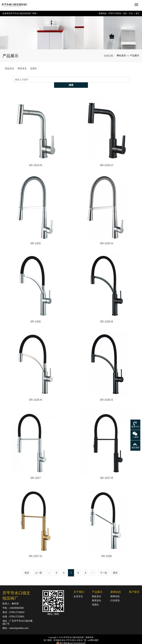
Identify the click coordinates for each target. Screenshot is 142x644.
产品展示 (135, 55)
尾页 (115, 567)
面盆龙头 (10, 68)
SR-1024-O (107, 160)
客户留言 (134, 586)
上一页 (39, 567)
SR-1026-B (107, 316)
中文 (131, 13)
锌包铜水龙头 (60, 635)
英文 (138, 13)
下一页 (103, 567)
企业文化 (78, 591)
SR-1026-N (36, 394)
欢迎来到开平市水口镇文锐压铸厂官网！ (20, 13)
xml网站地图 (93, 635)
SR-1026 (35, 316)
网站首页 (121, 55)
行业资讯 (115, 595)
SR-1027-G (35, 551)
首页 (27, 567)
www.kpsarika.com (19, 623)
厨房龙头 (22, 68)
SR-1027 (35, 472)
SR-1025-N (106, 238)
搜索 (129, 79)
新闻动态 (116, 586)
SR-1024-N (36, 160)
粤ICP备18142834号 (71, 641)
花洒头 (34, 68)
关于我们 (79, 586)
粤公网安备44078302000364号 (73, 638)
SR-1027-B (107, 472)
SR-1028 (107, 551)
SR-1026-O (107, 394)
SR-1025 (35, 238)
